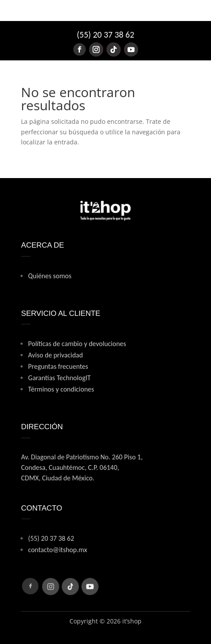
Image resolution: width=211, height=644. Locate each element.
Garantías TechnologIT (59, 378)
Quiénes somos (50, 276)
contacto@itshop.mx (57, 550)
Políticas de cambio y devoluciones (77, 344)
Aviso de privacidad (55, 355)
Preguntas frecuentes (58, 366)
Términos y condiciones (61, 389)
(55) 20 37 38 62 (106, 35)
